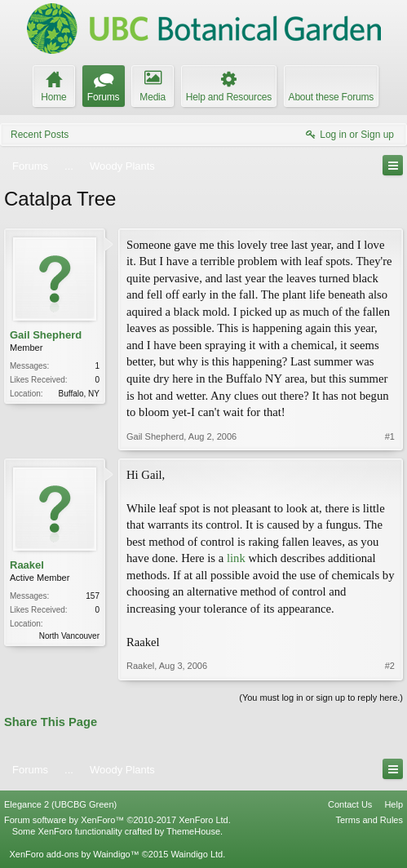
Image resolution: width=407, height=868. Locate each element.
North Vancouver (69, 636)
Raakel (27, 565)
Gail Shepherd (46, 335)
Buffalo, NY (79, 394)
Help (394, 804)
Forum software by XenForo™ (117, 820)
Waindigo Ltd (197, 854)
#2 (390, 666)
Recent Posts (40, 135)
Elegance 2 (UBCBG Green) (60, 804)
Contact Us (350, 804)
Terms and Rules (369, 820)
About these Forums (331, 97)
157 (93, 596)
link (236, 558)
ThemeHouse (193, 831)
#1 (390, 436)
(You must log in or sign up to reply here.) (321, 697)
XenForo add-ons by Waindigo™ (74, 854)
